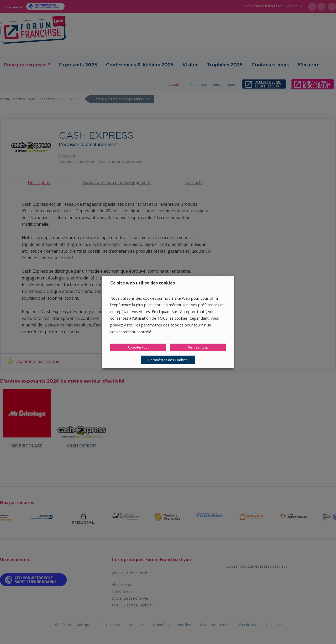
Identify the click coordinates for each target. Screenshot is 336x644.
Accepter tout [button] (138, 347)
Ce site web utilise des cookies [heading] (143, 283)
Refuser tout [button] (198, 347)
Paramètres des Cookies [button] (168, 360)
